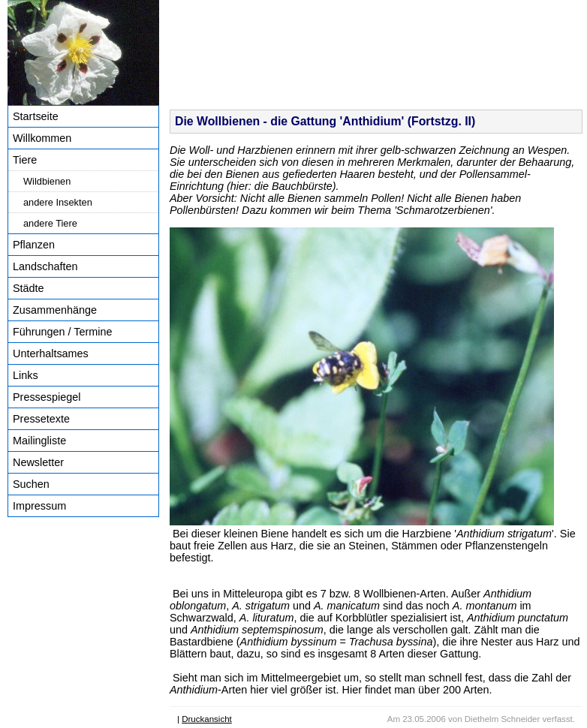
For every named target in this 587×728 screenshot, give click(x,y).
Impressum (39, 506)
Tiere (25, 160)
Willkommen (42, 138)
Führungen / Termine (63, 332)
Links (26, 375)
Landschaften (45, 266)
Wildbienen (47, 181)
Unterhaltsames (51, 353)
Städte (29, 288)
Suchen (31, 484)
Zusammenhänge (55, 310)
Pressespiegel (47, 397)
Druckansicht (207, 719)
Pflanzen (34, 245)
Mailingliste (39, 441)
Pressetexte (41, 419)
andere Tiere (50, 223)
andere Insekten (58, 202)
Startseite (36, 116)
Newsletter (38, 462)
